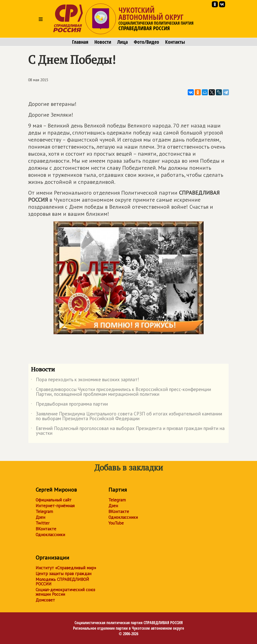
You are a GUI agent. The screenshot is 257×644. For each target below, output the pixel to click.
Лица (122, 42)
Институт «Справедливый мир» (66, 568)
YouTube (116, 523)
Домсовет (45, 600)
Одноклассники (50, 535)
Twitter (43, 523)
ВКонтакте (46, 529)
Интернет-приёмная (55, 506)
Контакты (175, 42)
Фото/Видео (146, 42)
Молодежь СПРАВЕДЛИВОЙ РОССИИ (62, 582)
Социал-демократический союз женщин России (65, 592)
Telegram (44, 511)
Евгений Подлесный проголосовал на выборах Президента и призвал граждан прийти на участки (128, 431)
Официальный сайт (54, 500)
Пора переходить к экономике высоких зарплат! (85, 380)
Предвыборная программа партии (69, 405)
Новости (103, 42)
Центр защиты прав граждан (63, 574)
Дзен (40, 517)
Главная (80, 42)
